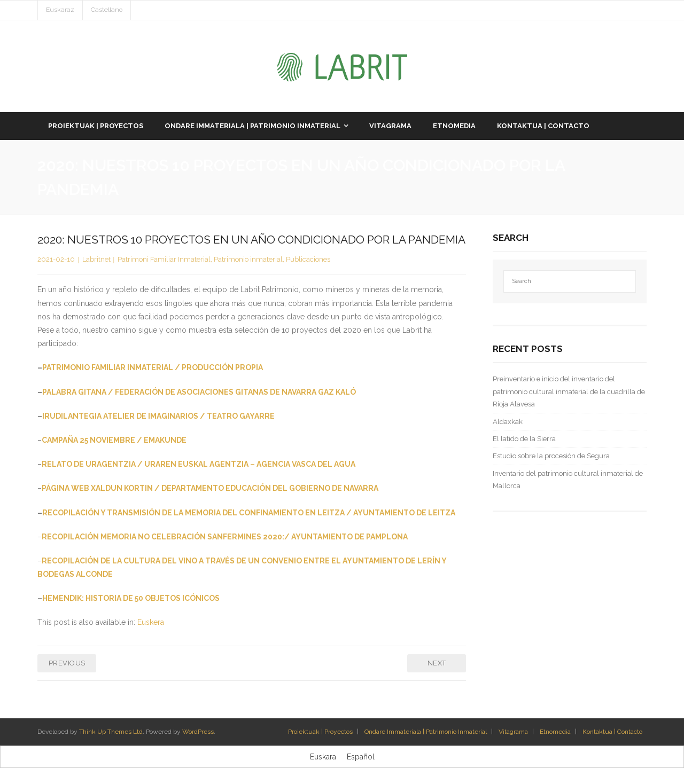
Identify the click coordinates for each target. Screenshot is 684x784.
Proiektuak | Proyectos (320, 732)
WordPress (198, 732)
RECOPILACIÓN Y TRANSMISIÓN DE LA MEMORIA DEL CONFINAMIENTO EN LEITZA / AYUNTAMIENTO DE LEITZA (249, 513)
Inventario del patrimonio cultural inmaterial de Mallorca (568, 480)
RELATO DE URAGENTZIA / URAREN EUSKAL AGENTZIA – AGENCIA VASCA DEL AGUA (199, 464)
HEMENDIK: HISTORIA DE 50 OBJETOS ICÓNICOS (131, 598)
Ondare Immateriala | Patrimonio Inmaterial (426, 732)
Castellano (107, 10)
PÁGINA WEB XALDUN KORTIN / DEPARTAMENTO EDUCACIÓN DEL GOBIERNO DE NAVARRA (210, 488)
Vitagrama (513, 732)
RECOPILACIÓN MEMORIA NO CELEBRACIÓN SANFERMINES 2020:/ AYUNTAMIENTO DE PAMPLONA (225, 537)
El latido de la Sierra (524, 439)
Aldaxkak (508, 422)
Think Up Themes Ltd (111, 732)
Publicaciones (308, 259)
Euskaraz (60, 10)
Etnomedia (555, 732)
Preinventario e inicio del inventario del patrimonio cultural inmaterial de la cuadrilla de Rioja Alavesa (569, 391)
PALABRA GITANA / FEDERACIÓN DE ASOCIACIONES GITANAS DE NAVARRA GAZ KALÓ (199, 392)
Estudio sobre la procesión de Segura (551, 456)
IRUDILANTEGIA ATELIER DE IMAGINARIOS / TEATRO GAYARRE (158, 416)
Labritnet (96, 259)
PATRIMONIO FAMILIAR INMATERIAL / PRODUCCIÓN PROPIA (153, 367)
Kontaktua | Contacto (612, 732)
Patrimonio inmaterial (248, 259)
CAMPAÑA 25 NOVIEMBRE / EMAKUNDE (114, 440)
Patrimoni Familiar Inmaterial (164, 259)
